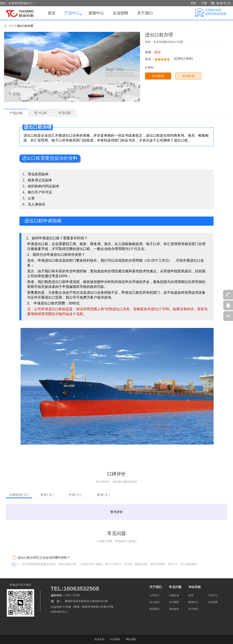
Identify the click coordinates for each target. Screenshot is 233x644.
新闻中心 (96, 13)
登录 (193, 3)
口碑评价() (19, 495)
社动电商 (115, 639)
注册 (204, 3)
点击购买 (158, 76)
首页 (52, 13)
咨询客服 (188, 76)
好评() (47, 495)
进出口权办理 (25, 26)
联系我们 (155, 609)
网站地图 (131, 639)
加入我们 (155, 602)
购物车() (224, 3)
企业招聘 (121, 13)
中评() (75, 495)
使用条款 (174, 609)
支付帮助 (174, 602)
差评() (103, 495)
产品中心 (72, 13)
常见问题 (175, 587)
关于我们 (145, 13)
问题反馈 (174, 595)
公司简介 (155, 595)
